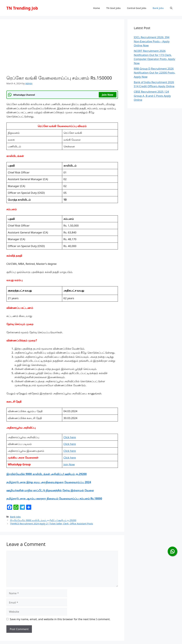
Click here (70, 437)
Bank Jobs (158, 8)
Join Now (108, 95)
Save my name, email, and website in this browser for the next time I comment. (60, 619)
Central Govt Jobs (137, 8)
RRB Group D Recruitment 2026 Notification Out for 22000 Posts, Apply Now (155, 73)
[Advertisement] (62, 50)
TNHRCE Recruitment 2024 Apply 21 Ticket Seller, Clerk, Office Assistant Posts (52, 524)
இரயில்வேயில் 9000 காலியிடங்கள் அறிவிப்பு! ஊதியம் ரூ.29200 (46, 474)
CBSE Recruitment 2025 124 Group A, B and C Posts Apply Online (152, 96)
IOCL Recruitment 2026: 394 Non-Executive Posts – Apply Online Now (152, 41)
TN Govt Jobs (113, 8)
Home (97, 8)
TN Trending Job (22, 8)
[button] (171, 8)
